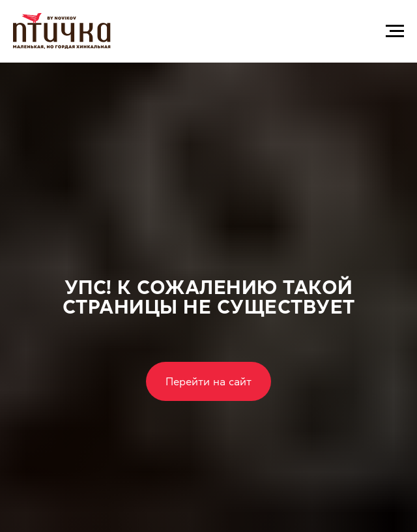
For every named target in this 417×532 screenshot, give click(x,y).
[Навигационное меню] (395, 31)
